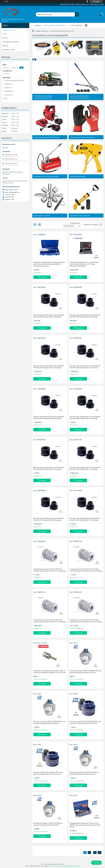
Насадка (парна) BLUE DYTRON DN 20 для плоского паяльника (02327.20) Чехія (85, 722)
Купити (43, 277)
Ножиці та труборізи (78, 176)
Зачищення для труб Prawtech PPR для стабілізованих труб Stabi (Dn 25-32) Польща (50, 621)
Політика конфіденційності (72, 866)
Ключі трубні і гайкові (42, 216)
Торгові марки (76, 25)
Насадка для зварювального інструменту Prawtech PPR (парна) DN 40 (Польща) (49, 417)
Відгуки (5, 46)
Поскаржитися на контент (56, 866)
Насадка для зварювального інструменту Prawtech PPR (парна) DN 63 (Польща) (49, 468)
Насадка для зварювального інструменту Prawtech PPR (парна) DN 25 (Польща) (49, 367)
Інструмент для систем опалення (46, 176)
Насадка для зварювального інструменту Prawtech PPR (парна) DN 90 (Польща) (49, 519)
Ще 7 (6, 99)
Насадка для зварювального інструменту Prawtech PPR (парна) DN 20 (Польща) (85, 316)
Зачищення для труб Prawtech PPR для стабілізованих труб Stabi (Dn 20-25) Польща (86, 570)
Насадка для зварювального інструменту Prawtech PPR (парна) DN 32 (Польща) (85, 367)
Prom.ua (62, 864)
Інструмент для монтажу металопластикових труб (79, 97)
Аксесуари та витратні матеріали (82, 137)
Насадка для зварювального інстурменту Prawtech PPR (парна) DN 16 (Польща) (49, 316)
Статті (5, 34)
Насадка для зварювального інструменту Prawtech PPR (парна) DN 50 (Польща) (85, 417)
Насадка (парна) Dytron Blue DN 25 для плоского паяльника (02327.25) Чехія (48, 773)
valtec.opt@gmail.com (12, 192)
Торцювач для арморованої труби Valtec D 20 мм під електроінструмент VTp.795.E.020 (49, 672)
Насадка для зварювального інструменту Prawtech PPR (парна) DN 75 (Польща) (85, 468)
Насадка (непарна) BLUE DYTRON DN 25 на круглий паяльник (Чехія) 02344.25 (49, 722)
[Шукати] (77, 13)
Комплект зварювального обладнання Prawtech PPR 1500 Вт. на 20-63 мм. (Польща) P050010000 (84, 264)
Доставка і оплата (9, 50)
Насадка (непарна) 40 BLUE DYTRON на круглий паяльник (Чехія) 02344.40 (84, 773)
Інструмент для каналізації (80, 216)
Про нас (5, 38)
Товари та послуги (42, 31)
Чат (96, 863)
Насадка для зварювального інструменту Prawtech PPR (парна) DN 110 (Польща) (85, 519)
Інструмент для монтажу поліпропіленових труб (43, 97)
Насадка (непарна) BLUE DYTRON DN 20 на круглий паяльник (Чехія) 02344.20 (86, 672)
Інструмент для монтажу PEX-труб (47, 137)
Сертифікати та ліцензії (11, 42)
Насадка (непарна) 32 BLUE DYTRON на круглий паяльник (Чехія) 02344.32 (48, 824)
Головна (37, 25)
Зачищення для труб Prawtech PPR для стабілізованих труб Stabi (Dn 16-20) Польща (50, 570)
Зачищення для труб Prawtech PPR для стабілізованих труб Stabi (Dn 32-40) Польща (86, 621)
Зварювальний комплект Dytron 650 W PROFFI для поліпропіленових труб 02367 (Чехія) (85, 825)
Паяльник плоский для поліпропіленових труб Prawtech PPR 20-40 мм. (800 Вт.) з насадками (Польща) (49, 264)
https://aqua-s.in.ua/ (11, 190)
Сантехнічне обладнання (54, 25)
